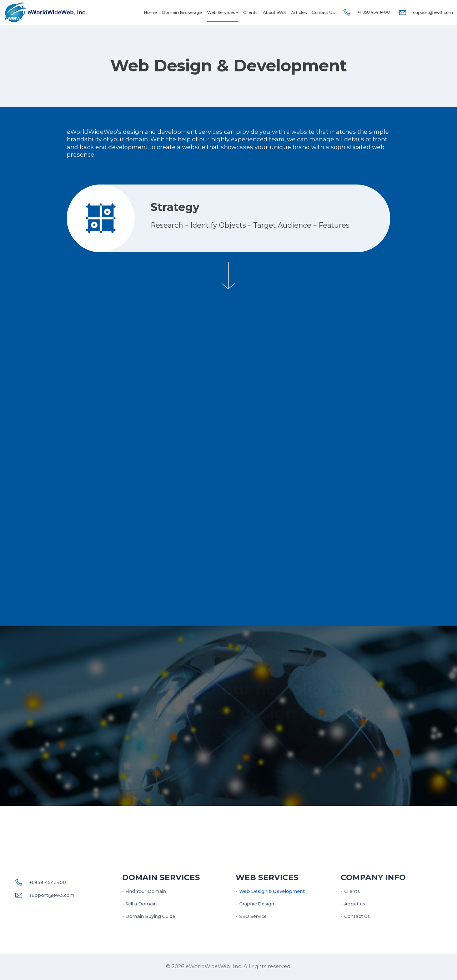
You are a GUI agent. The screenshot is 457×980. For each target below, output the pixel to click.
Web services (267, 877)
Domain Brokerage (182, 12)
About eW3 (274, 12)
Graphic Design (257, 904)
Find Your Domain (146, 891)
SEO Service (253, 916)
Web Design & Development (272, 891)
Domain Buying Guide (150, 916)
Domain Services (161, 877)
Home (150, 12)
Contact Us (323, 12)
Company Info (373, 877)
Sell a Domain (141, 904)
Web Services (221, 12)
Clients (250, 12)
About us (355, 904)
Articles (299, 12)
